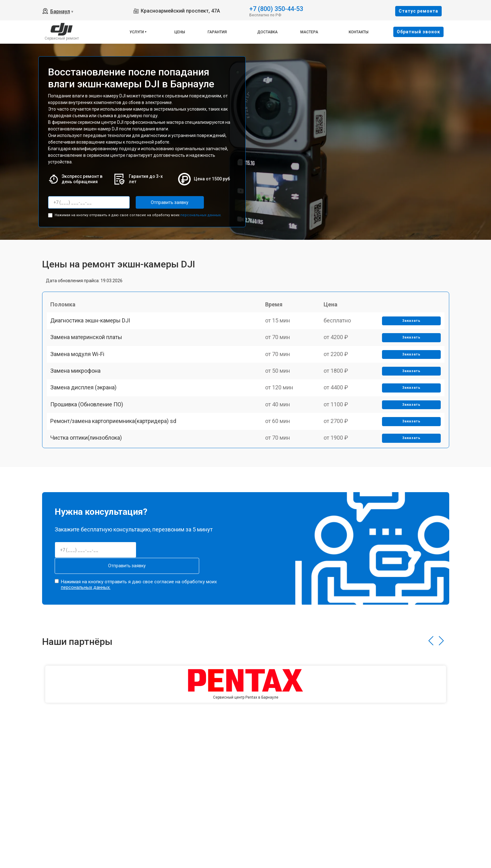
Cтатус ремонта (418, 11)
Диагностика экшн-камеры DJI (93, 326)
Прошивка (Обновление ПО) (90, 435)
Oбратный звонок (418, 32)
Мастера (309, 32)
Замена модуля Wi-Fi (80, 370)
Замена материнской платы (89, 348)
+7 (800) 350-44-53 (276, 8)
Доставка (267, 32)
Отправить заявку (161, 202)
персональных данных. (201, 213)
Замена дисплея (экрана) (86, 413)
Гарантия (217, 32)
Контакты (359, 32)
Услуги (137, 32)
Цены (180, 32)
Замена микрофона (78, 392)
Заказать (409, 326)
